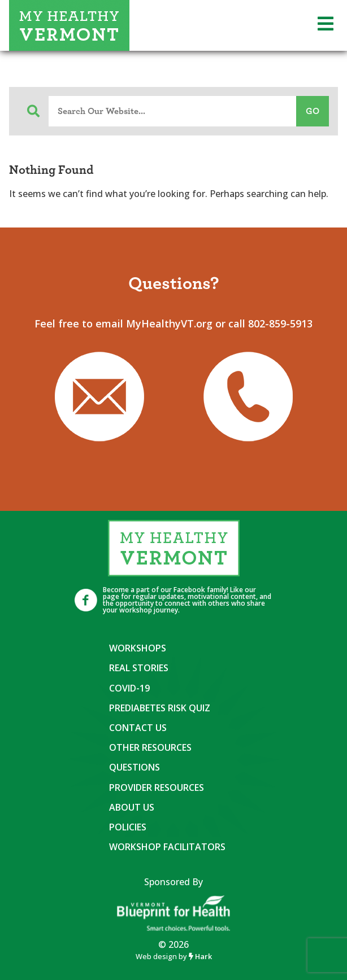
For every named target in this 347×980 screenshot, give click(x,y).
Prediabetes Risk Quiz (160, 708)
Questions (135, 767)
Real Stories (139, 668)
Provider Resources (157, 788)
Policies (128, 827)
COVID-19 (129, 688)
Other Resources (150, 747)
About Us (132, 807)
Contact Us (138, 728)
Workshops (138, 648)
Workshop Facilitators (167, 847)
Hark (200, 956)
